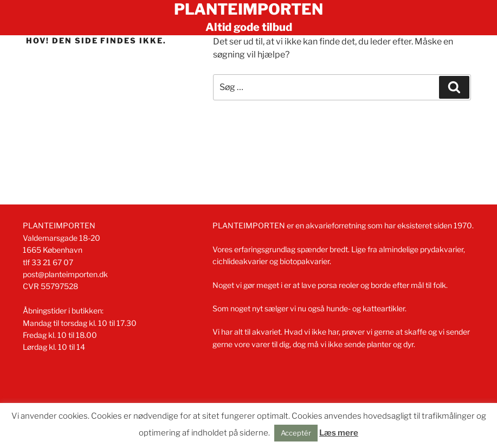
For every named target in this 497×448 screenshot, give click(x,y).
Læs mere (339, 433)
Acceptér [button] (296, 433)
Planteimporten (248, 9)
